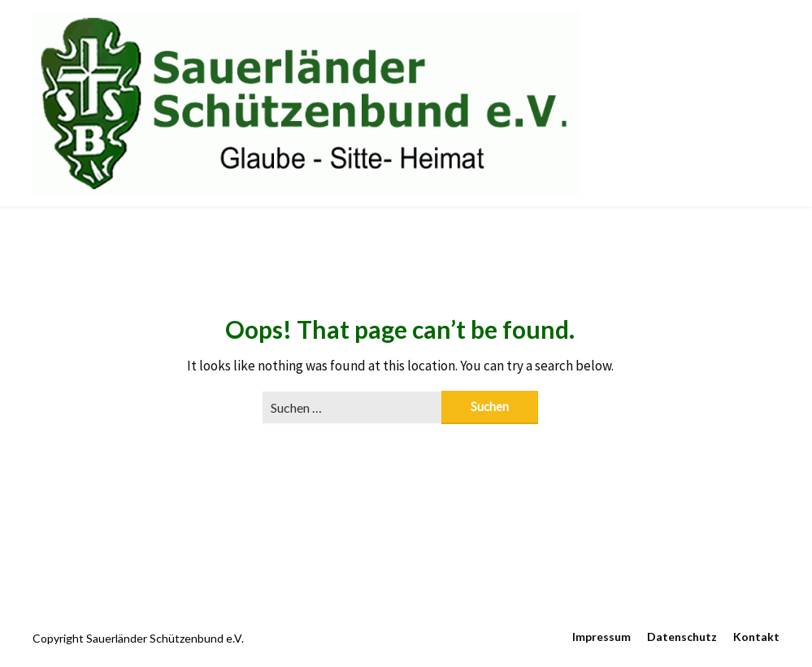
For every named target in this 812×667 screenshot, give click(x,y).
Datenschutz (682, 637)
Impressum (601, 637)
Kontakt (756, 637)
